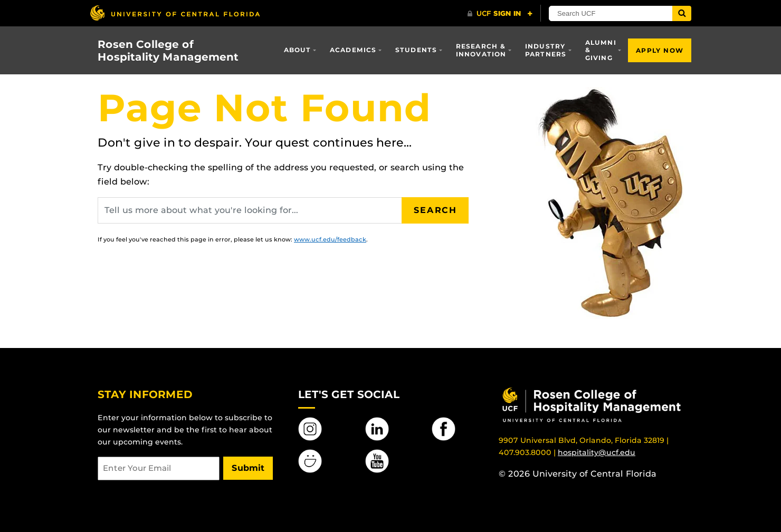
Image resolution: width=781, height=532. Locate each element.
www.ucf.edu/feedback (330, 239)
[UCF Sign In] (500, 14)
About (298, 50)
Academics (353, 50)
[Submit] (682, 13)
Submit (248, 468)
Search (435, 210)
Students (416, 50)
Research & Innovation (481, 50)
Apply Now (660, 50)
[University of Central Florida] (175, 13)
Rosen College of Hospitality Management (168, 51)
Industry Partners (546, 50)
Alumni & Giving (601, 50)
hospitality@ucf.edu (597, 452)
